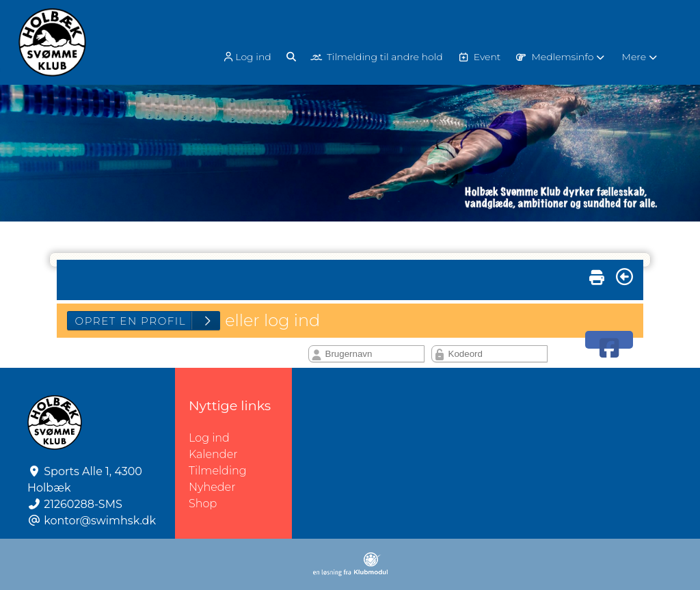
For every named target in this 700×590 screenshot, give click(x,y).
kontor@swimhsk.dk (100, 521)
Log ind (246, 57)
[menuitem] (248, 56)
